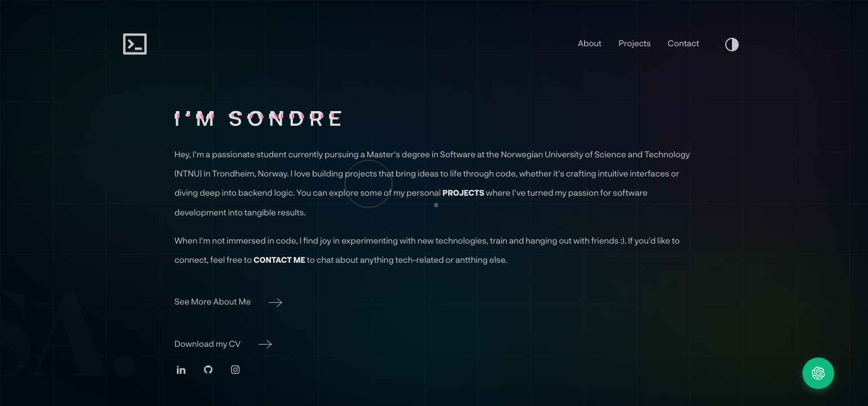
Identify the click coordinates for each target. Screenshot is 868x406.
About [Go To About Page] (590, 43)
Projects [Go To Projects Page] (635, 43)
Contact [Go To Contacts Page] (683, 43)
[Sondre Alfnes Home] (135, 44)
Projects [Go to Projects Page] (463, 193)
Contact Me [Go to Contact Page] (279, 260)
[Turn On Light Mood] (732, 44)
